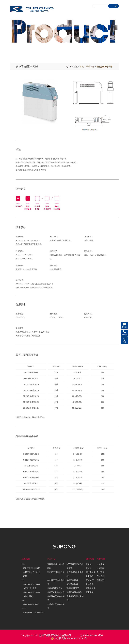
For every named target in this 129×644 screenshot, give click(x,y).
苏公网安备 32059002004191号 (71, 638)
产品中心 (90, 67)
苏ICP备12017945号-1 (92, 635)
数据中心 (90, 576)
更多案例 (90, 592)
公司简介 (100, 564)
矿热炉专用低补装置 (56, 572)
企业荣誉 (100, 572)
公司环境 (100, 568)
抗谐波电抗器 (72, 584)
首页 (82, 67)
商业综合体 (91, 588)
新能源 (89, 564)
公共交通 (90, 584)
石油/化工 (90, 580)
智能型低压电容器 (104, 67)
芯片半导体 (91, 572)
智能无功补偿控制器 (56, 592)
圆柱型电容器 (72, 580)
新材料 (89, 568)
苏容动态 (100, 580)
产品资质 (100, 576)
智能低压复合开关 (55, 588)
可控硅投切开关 (73, 588)
